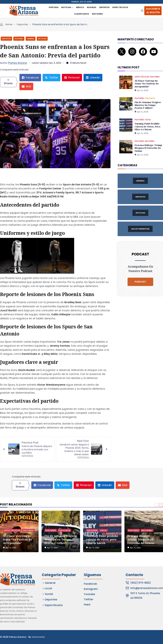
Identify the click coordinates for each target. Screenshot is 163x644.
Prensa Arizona (18, 63)
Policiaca (150, 94)
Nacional (150, 136)
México (80, 7)
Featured (19, 39)
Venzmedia (38, 637)
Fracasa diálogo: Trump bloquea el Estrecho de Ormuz (148, 142)
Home (9, 24)
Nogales (92, 7)
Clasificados (82, 14)
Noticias (42, 39)
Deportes (104, 7)
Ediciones (97, 14)
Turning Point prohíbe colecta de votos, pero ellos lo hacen (147, 121)
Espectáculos (120, 7)
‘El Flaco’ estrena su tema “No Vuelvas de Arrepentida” (146, 79)
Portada (54, 7)
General (31, 39)
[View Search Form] (142, 11)
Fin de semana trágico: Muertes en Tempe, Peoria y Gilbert (148, 100)
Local (148, 115)
